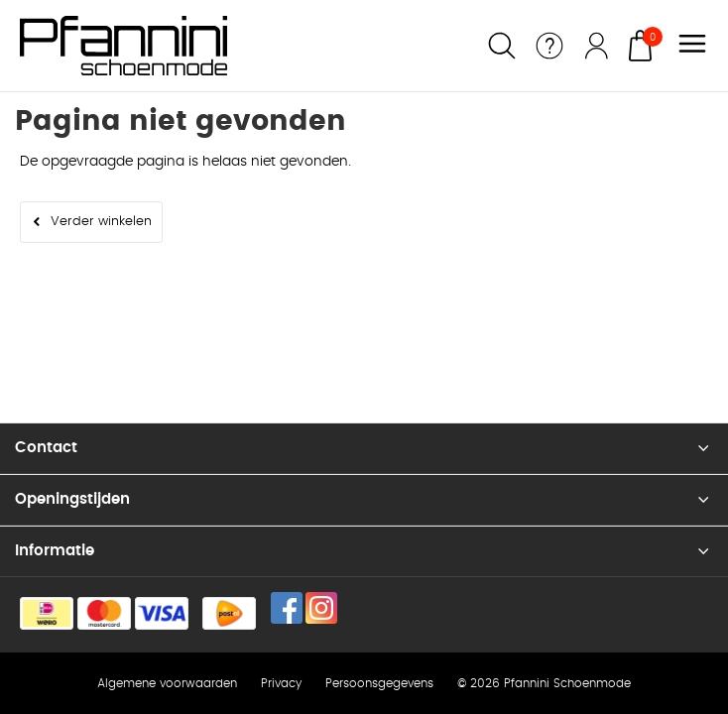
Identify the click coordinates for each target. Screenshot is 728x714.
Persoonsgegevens (379, 683)
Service (549, 46)
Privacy (281, 683)
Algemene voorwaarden (167, 683)
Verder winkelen (101, 222)
